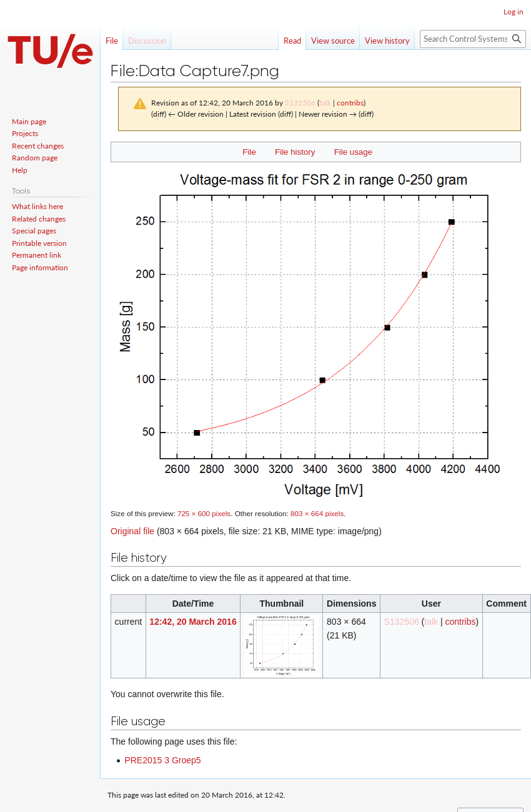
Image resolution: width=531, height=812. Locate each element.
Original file (132, 531)
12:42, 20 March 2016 (193, 622)
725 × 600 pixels (204, 513)
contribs (350, 103)
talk (325, 103)
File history (295, 152)
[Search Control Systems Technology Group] (473, 39)
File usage (353, 152)
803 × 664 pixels (317, 513)
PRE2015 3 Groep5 (162, 760)
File (249, 152)
